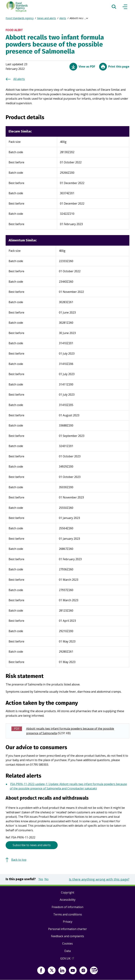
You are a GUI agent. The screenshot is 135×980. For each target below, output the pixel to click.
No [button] (46, 879)
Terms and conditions (68, 914)
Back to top (19, 860)
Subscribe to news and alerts (32, 845)
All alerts (19, 79)
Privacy (68, 922)
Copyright (68, 892)
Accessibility (68, 900)
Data (67, 951)
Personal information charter (67, 929)
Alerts (63, 18)
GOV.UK (67, 959)
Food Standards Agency (20, 18)
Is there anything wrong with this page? (99, 879)
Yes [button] (41, 879)
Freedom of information (67, 907)
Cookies (67, 944)
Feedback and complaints (67, 936)
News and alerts (46, 18)
